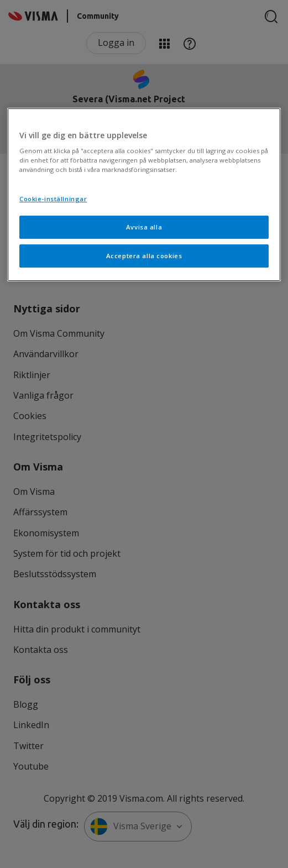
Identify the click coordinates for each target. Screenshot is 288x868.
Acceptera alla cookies (144, 256)
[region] (144, 195)
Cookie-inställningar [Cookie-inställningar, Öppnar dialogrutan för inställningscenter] (53, 199)
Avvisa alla (144, 227)
